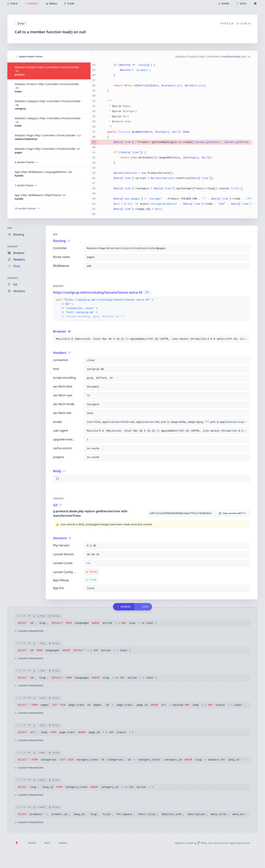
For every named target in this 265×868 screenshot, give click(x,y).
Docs (47, 843)
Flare (202, 843)
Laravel (63, 843)
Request (13, 246)
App (10, 228)
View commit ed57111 (232, 513)
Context (13, 278)
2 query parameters (29, 631)
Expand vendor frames (29, 56)
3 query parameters (29, 713)
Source (32, 843)
